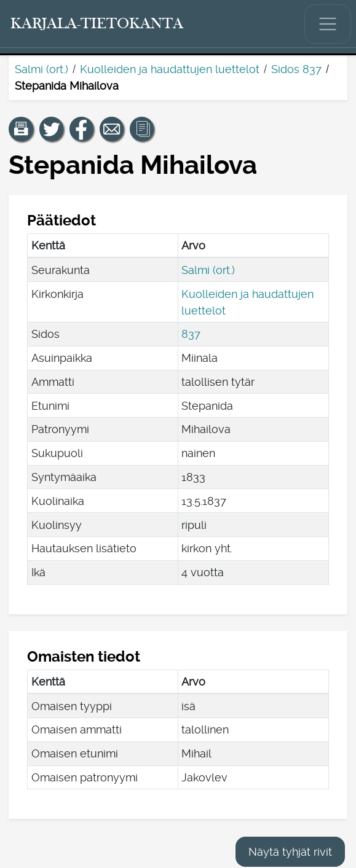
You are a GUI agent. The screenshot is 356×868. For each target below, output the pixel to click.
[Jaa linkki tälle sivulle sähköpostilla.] (112, 129)
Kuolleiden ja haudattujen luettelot (170, 69)
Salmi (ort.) (42, 69)
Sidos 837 (296, 69)
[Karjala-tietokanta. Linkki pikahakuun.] (97, 24)
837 (191, 334)
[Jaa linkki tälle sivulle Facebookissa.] (82, 129)
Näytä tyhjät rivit (290, 852)
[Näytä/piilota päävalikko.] (328, 24)
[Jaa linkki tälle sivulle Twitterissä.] (52, 129)
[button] (21, 129)
